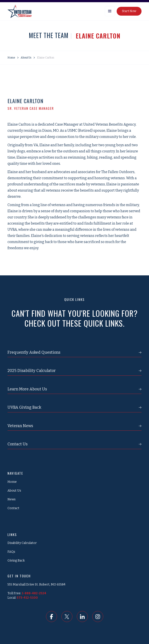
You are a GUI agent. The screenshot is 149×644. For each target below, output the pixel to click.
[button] (110, 11)
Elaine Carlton (46, 58)
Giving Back (16, 561)
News (12, 499)
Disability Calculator (22, 543)
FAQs (11, 552)
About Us (26, 58)
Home (11, 58)
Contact (13, 508)
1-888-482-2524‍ (34, 593)
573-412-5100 (27, 598)
